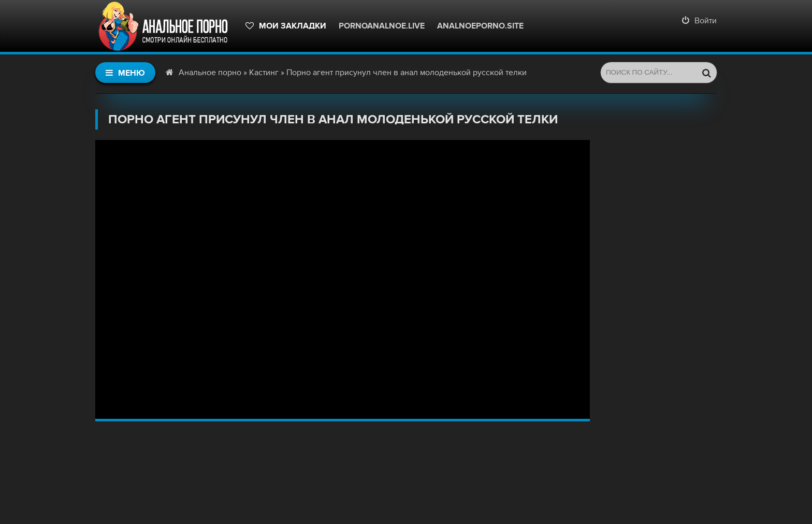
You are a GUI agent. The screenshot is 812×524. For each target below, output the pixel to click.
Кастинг (264, 73)
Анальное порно (210, 73)
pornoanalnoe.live (382, 26)
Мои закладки (286, 26)
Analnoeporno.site (480, 26)
